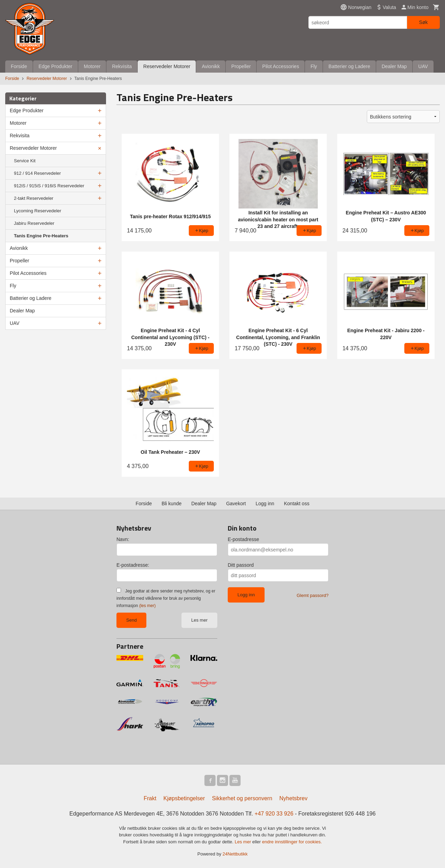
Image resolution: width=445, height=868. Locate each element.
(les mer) (147, 606)
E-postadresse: (133, 565)
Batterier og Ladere (349, 66)
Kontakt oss (297, 503)
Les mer (199, 620)
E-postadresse (243, 539)
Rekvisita (122, 66)
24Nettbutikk (235, 854)
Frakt (150, 798)
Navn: (123, 539)
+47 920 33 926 (274, 814)
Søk (423, 22)
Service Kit (25, 161)
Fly (314, 66)
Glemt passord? (313, 595)
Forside (19, 66)
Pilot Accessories (281, 66)
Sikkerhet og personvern (242, 798)
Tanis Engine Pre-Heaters (41, 236)
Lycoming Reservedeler (38, 211)
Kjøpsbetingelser (184, 798)
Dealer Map (394, 66)
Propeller (241, 66)
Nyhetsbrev (294, 798)
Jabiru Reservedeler (34, 223)
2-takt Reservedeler (34, 198)
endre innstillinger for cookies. (292, 842)
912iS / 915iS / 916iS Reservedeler (49, 186)
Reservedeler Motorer (167, 66)
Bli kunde (172, 503)
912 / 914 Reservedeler (37, 173)
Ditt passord (241, 565)
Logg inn (265, 503)
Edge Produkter (55, 66)
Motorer (92, 66)
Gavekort (236, 503)
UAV (423, 66)
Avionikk (211, 66)
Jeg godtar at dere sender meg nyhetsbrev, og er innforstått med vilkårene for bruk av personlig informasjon (166, 598)
